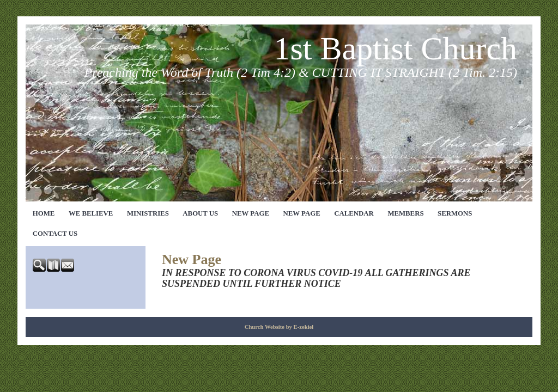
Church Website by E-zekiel (279, 327)
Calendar (354, 213)
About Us (200, 213)
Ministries (148, 213)
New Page (251, 213)
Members (405, 213)
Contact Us (55, 234)
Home (44, 213)
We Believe (91, 213)
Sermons (455, 213)
